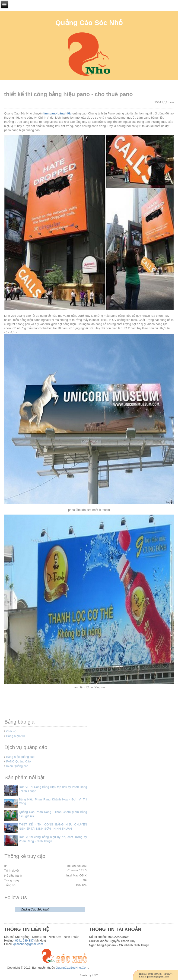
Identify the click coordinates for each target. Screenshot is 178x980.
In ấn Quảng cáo (17, 766)
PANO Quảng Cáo (19, 761)
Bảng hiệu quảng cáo (20, 757)
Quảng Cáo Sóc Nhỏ (89, 23)
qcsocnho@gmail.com (28, 944)
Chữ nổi (12, 731)
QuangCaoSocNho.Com (72, 968)
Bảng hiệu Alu (16, 736)
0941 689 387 (24, 940)
